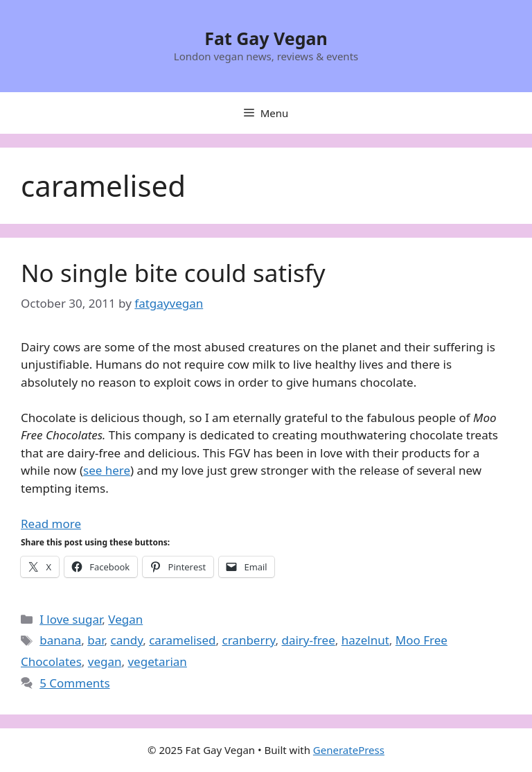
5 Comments (74, 683)
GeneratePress (349, 750)
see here (107, 470)
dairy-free (308, 640)
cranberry (249, 640)
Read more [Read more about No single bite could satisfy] (51, 524)
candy (127, 640)
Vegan (125, 619)
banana (60, 640)
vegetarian (157, 661)
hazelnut (365, 640)
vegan (105, 661)
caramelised (182, 640)
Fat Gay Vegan (266, 38)
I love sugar (71, 619)
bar (96, 640)
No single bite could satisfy (173, 273)
